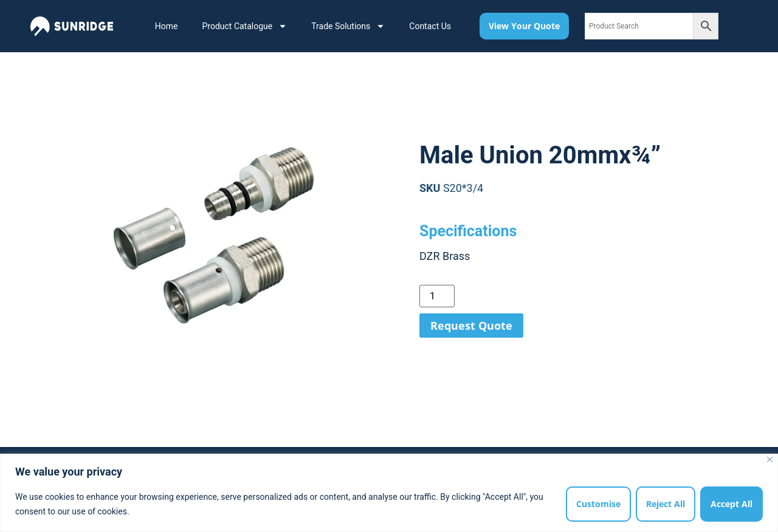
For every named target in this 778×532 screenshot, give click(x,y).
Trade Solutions (348, 26)
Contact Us (430, 26)
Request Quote (471, 326)
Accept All (732, 504)
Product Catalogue (244, 26)
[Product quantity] (437, 296)
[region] (389, 493)
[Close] (770, 459)
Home (167, 26)
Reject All (666, 504)
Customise (598, 504)
